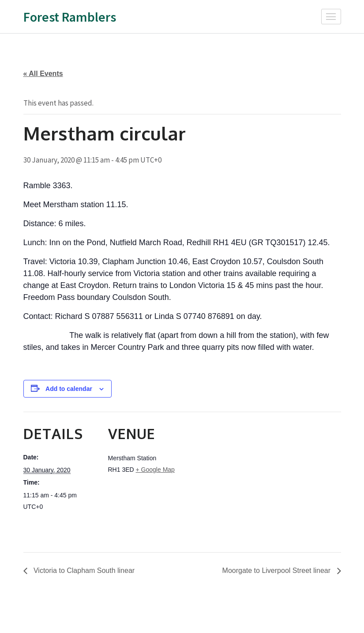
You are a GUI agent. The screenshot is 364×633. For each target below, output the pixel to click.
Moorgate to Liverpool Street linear (278, 570)
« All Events (43, 74)
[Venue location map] (239, 473)
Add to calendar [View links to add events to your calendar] (69, 389)
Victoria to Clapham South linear (83, 570)
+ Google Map (155, 470)
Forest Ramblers (70, 17)
